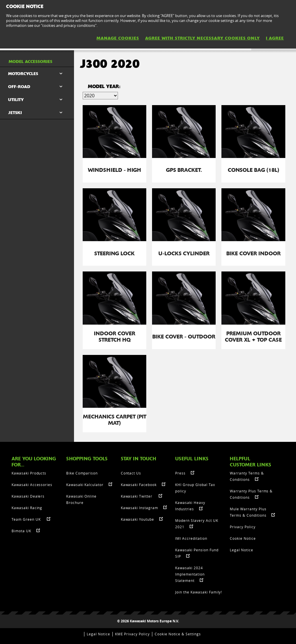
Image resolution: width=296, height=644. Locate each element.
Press (180, 473)
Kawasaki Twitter (137, 496)
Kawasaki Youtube (137, 519)
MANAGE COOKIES (118, 38)
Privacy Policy (243, 527)
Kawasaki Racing (27, 508)
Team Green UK (27, 519)
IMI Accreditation (191, 538)
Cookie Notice (243, 538)
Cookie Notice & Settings (178, 634)
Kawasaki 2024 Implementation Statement (190, 574)
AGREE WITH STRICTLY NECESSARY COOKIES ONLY (202, 38)
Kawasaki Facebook (139, 485)
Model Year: (104, 86)
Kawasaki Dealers (28, 496)
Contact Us (131, 473)
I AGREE (275, 38)
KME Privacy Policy (132, 634)
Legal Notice (242, 550)
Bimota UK (21, 531)
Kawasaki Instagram (139, 508)
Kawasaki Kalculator (85, 485)
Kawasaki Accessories (32, 485)
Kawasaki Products (29, 473)
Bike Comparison (82, 473)
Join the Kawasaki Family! (199, 592)
